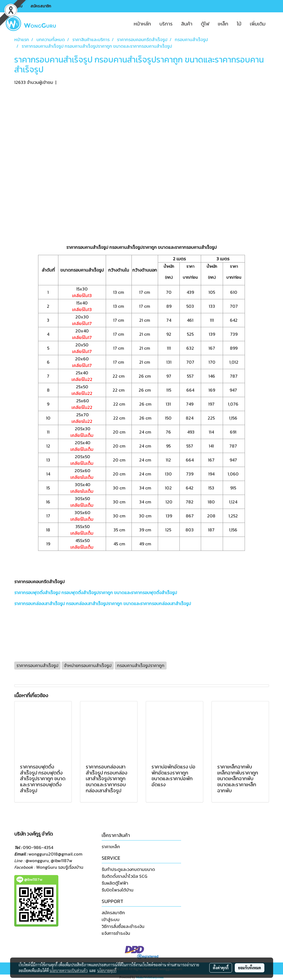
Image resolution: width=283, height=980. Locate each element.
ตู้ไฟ (205, 24)
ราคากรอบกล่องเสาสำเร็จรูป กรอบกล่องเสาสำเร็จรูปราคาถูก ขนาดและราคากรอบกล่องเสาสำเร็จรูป (103, 603)
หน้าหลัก (142, 24)
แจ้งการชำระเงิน (116, 933)
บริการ (166, 24)
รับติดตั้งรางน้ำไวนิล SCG (125, 876)
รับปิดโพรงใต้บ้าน (118, 890)
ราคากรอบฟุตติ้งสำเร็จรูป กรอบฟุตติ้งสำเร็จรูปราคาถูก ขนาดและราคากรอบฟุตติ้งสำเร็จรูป (96, 592)
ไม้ (239, 24)
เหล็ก (223, 24)
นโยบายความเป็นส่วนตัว (69, 970)
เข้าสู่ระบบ (14, 6)
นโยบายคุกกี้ (107, 970)
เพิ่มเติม (258, 24)
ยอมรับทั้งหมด (250, 968)
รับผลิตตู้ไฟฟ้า (115, 883)
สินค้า (187, 24)
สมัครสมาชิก (41, 6)
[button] (275, 24)
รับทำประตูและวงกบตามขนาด (128, 869)
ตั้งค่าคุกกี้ (221, 968)
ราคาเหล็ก (111, 847)
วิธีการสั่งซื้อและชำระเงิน (123, 926)
